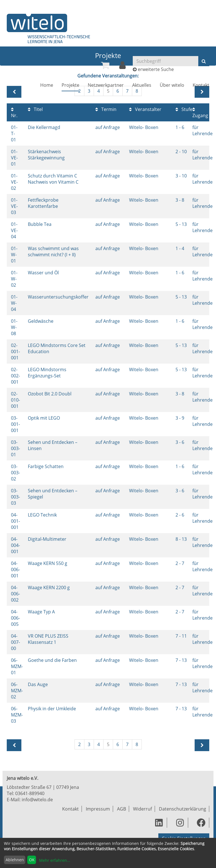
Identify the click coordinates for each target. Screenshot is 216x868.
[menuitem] (105, 65)
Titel (35, 109)
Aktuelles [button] (142, 85)
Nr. (14, 113)
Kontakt (201, 85)
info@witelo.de (37, 800)
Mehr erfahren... (55, 860)
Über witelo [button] (172, 85)
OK (32, 860)
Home (47, 85)
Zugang (200, 113)
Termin (106, 109)
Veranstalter (145, 109)
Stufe (184, 109)
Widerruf (142, 809)
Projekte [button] (70, 85)
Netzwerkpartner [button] (106, 85)
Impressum (98, 809)
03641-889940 (30, 793)
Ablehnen (15, 860)
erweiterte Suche (156, 69)
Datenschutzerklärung (183, 809)
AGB (121, 809)
